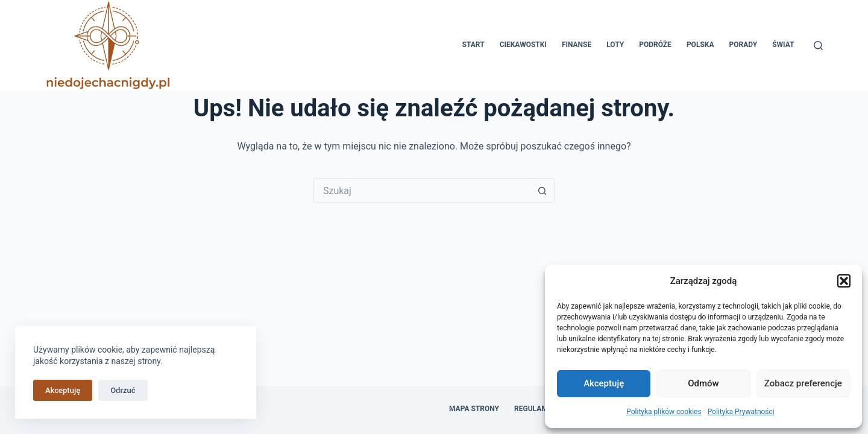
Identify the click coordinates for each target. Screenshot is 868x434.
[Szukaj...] (422, 190)
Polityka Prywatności (741, 412)
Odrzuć (123, 390)
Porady (743, 45)
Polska (700, 45)
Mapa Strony (474, 409)
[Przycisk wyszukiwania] (542, 190)
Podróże (655, 45)
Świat (783, 45)
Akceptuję (604, 383)
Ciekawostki (523, 45)
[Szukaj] (818, 46)
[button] (844, 281)
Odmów (703, 383)
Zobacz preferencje (803, 383)
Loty (615, 45)
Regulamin (535, 409)
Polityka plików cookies (664, 412)
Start (473, 45)
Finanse (577, 45)
